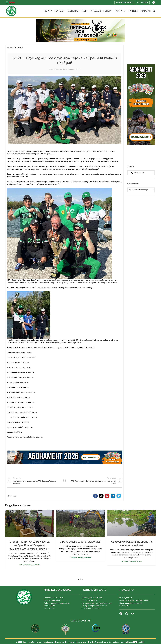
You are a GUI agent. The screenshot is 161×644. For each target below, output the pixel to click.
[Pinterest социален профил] (107, 496)
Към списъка (64, 481)
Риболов (19, 47)
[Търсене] (154, 11)
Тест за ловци (143, 2)
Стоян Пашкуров (61, 70)
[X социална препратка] (101, 496)
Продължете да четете (29, 565)
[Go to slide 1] (78, 579)
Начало (10, 47)
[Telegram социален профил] (119, 496)
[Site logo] (11, 11)
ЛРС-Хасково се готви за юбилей (80, 542)
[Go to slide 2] (80, 579)
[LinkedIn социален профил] (113, 496)
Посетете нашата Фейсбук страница (25, 437)
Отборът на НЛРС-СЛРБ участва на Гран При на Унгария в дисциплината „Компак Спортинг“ (29, 545)
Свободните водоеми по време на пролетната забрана (131, 544)
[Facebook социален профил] (95, 496)
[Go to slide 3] (83, 579)
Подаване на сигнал (124, 2)
